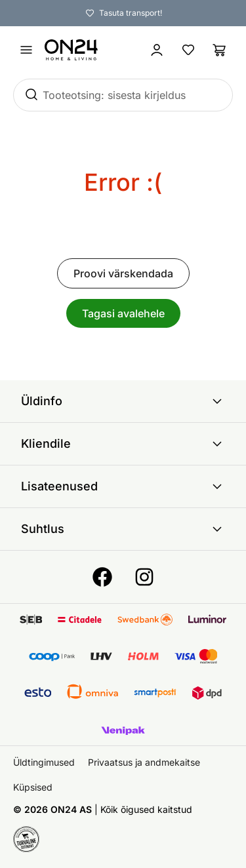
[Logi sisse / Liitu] (157, 50)
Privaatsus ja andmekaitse (144, 762)
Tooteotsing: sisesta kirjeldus (114, 95)
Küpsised (33, 787)
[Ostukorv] (220, 50)
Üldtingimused (44, 762)
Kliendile (123, 444)
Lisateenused (123, 486)
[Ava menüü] (26, 50)
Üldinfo (123, 401)
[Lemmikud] (188, 50)
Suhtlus (123, 529)
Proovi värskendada (123, 273)
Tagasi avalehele (123, 313)
